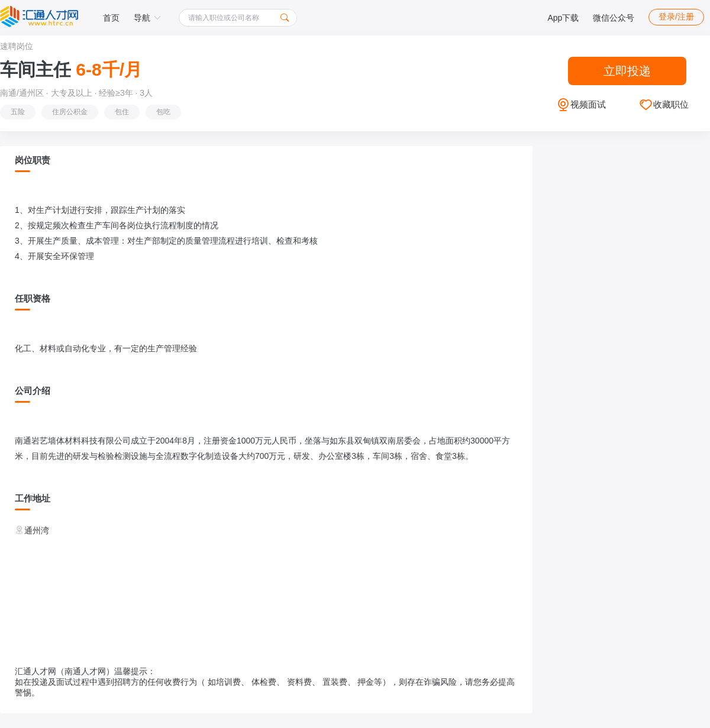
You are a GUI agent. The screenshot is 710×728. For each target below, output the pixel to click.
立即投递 (627, 71)
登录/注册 (676, 17)
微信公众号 (614, 18)
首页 (111, 18)
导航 (147, 18)
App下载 (563, 18)
